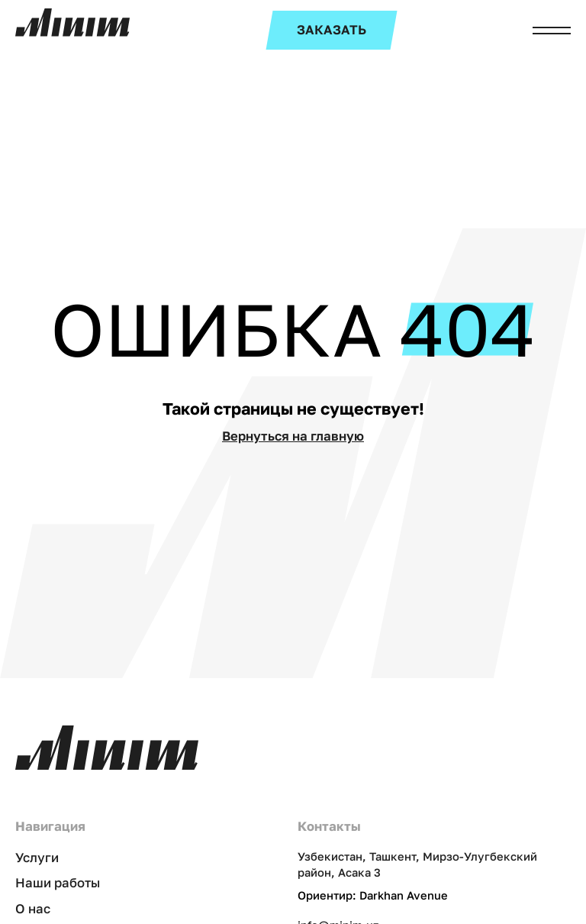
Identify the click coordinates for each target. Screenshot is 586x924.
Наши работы (58, 883)
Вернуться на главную (293, 436)
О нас (33, 909)
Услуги (37, 858)
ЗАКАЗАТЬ (332, 30)
